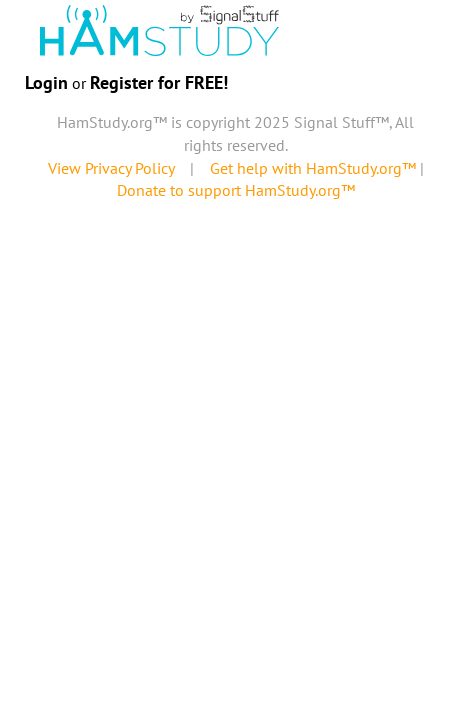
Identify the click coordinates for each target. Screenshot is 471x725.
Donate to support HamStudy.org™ (236, 190)
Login (46, 82)
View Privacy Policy (111, 168)
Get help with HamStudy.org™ (313, 168)
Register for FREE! (159, 82)
